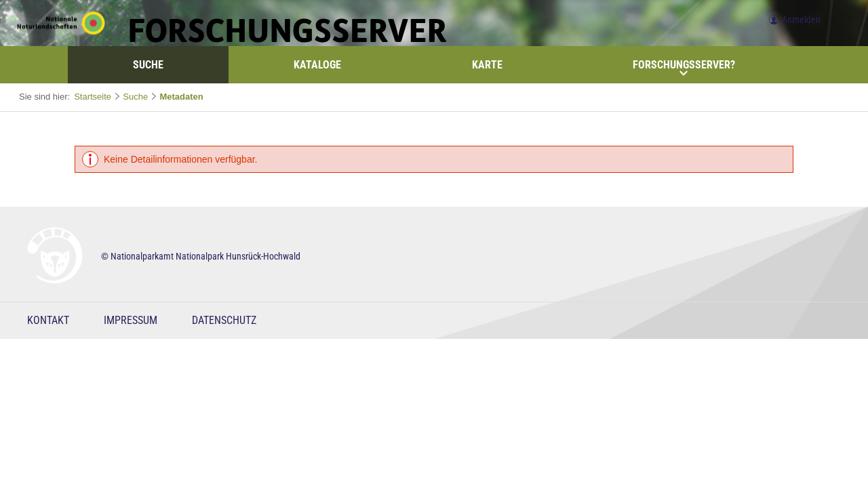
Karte (487, 65)
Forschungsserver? (684, 68)
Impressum (131, 320)
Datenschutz (224, 320)
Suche (148, 65)
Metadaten (181, 97)
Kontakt (48, 320)
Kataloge (317, 65)
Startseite (93, 97)
